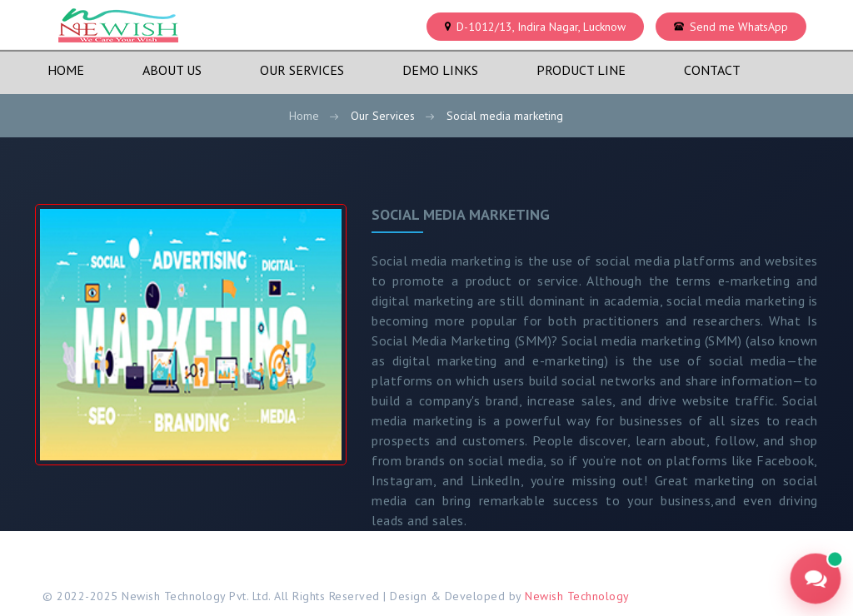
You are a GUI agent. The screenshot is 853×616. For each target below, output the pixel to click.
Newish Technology (577, 596)
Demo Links (440, 70)
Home (66, 70)
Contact (712, 70)
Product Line (581, 70)
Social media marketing (461, 214)
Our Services (302, 70)
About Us (172, 70)
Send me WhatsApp (739, 27)
